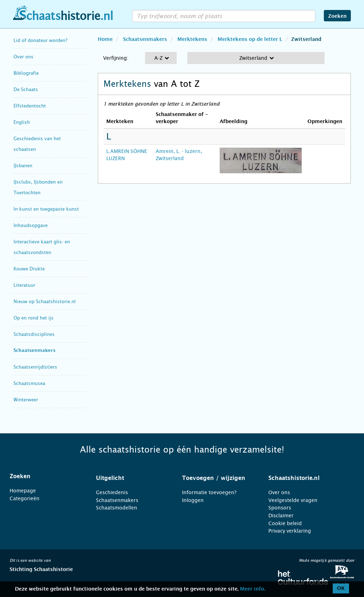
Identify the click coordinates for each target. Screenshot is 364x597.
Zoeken (337, 16)
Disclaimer (281, 516)
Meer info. (253, 589)
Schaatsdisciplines (34, 334)
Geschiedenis (112, 492)
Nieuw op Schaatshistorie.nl (45, 302)
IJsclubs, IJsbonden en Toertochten (38, 187)
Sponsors (280, 508)
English (22, 122)
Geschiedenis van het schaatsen (37, 144)
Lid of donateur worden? (40, 40)
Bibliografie (26, 73)
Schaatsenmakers (34, 351)
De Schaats (26, 89)
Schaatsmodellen (117, 508)
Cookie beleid (285, 523)
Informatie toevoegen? (209, 492)
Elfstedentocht (30, 106)
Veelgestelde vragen (293, 500)
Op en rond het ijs (34, 318)
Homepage (23, 491)
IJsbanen (23, 166)
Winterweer (26, 400)
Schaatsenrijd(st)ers (35, 367)
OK (341, 588)
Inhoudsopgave (31, 225)
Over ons (23, 57)
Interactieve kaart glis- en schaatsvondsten (42, 247)
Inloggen (193, 500)
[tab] (44, 476)
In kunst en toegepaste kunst (46, 209)
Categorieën (25, 498)
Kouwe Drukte (29, 269)
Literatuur (24, 285)
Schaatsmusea (29, 383)
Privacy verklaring (290, 531)
